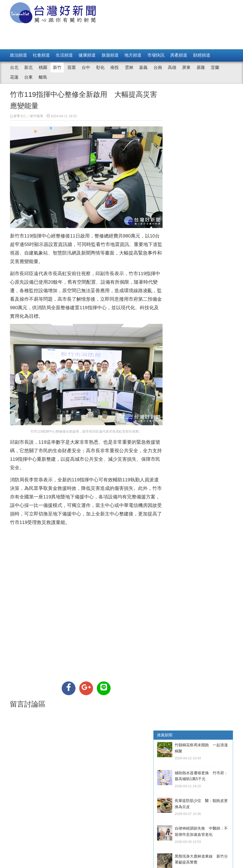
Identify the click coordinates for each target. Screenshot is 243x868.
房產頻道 (179, 55)
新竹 (57, 67)
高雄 (172, 67)
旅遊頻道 (110, 55)
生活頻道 (64, 55)
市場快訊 (156, 55)
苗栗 (72, 67)
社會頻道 (41, 55)
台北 (14, 67)
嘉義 (143, 67)
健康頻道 (87, 55)
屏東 (186, 67)
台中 (86, 67)
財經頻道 (202, 55)
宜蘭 (215, 67)
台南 (158, 67)
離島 (43, 77)
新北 (28, 67)
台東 (28, 77)
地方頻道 (133, 55)
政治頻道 (19, 55)
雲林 (129, 67)
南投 (115, 67)
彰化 (100, 67)
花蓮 (14, 77)
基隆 (201, 67)
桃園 (43, 67)
